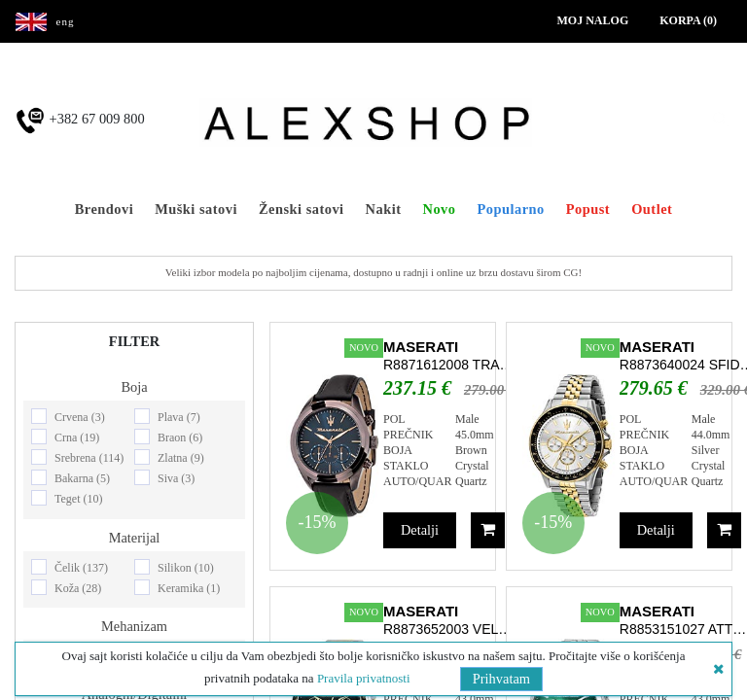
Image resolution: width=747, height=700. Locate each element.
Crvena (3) (80, 417)
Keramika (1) (189, 588)
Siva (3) (176, 478)
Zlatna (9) (181, 458)
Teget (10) (78, 499)
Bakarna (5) (82, 478)
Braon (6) (180, 437)
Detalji (420, 530)
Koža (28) (78, 588)
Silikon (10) (186, 568)
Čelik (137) (81, 568)
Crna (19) (77, 437)
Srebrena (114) (89, 458)
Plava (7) (179, 417)
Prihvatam (501, 679)
